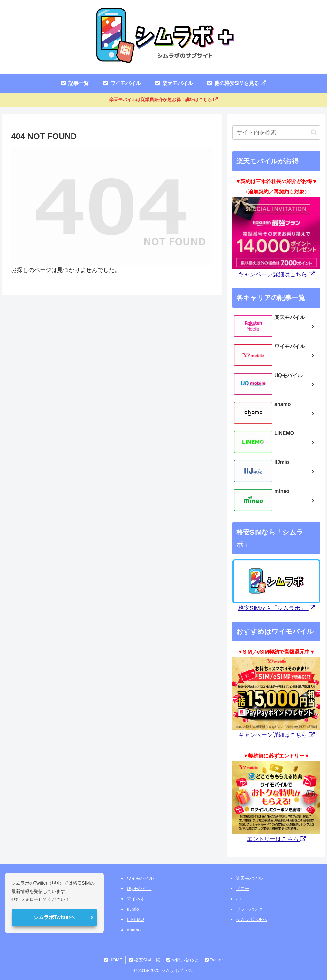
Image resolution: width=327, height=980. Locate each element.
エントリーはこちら (276, 839)
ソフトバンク (249, 909)
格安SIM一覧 (144, 960)
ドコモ (243, 888)
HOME (113, 960)
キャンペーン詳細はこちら (276, 274)
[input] (276, 133)
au (239, 899)
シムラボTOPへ (252, 919)
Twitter (214, 960)
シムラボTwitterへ (54, 917)
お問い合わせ (182, 960)
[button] (314, 132)
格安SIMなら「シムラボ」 (276, 608)
